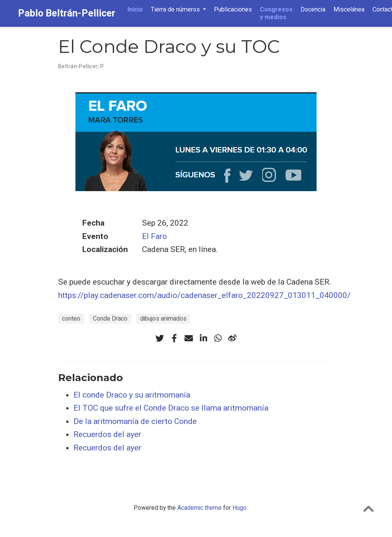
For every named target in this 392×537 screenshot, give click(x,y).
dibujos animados (163, 318)
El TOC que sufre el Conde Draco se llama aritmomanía (171, 408)
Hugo (239, 508)
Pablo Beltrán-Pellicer (67, 13)
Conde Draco (110, 318)
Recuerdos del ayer (107, 434)
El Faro (154, 236)
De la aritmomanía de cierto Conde (135, 421)
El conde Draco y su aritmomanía (132, 395)
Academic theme (199, 508)
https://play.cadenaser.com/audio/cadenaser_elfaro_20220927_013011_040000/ (204, 295)
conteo (71, 318)
